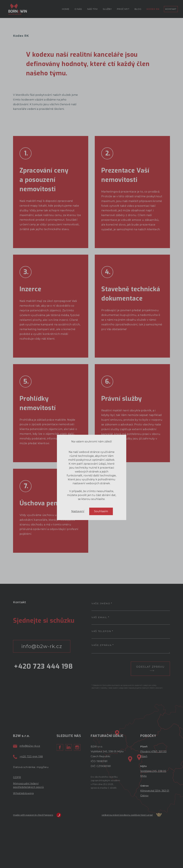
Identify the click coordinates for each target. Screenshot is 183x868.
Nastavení (78, 686)
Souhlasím (101, 686)
